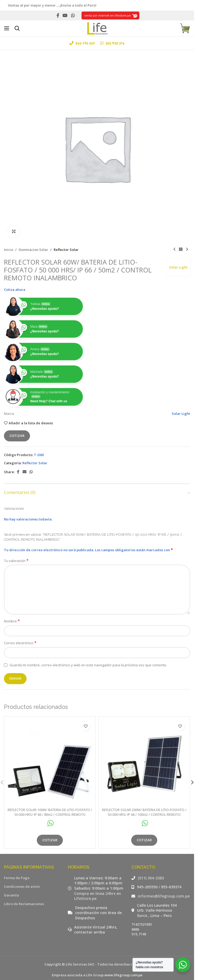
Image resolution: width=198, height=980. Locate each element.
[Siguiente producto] (187, 250)
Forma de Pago (17, 871)
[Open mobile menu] (7, 28)
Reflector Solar (66, 250)
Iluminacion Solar (33, 250)
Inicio (9, 250)
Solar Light (178, 267)
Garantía (11, 888)
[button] (192, 779)
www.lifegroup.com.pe (123, 968)
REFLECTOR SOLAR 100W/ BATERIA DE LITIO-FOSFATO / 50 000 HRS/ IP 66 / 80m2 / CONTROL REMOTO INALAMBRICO (50, 807)
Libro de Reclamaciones (24, 897)
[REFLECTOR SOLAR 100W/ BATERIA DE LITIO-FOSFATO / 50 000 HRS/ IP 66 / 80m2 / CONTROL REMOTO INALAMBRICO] (50, 759)
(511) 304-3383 (151, 871)
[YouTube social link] (65, 16)
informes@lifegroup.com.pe (164, 889)
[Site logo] (97, 28)
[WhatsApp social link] (73, 16)
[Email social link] (24, 472)
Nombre (12, 621)
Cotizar (17, 436)
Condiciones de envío (22, 879)
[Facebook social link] (58, 16)
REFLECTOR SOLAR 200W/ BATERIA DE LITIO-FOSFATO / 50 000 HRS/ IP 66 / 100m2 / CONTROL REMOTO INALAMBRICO (144, 807)
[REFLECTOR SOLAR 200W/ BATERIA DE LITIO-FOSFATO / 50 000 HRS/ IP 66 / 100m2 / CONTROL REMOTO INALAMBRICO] (144, 759)
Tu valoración (16, 561)
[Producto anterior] (174, 250)
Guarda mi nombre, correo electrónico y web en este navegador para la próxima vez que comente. (88, 665)
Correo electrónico (20, 643)
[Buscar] (17, 28)
